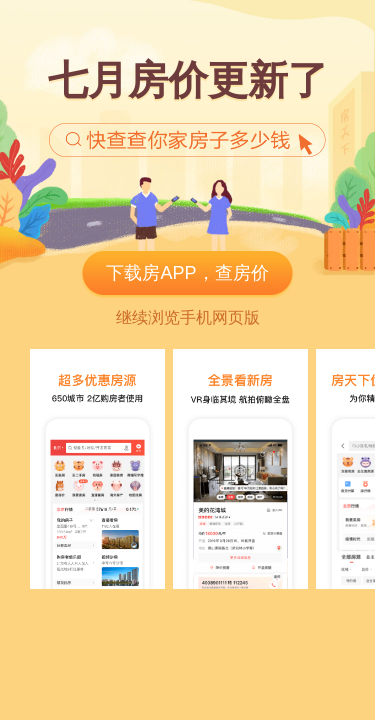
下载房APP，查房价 (187, 273)
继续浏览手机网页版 (188, 317)
